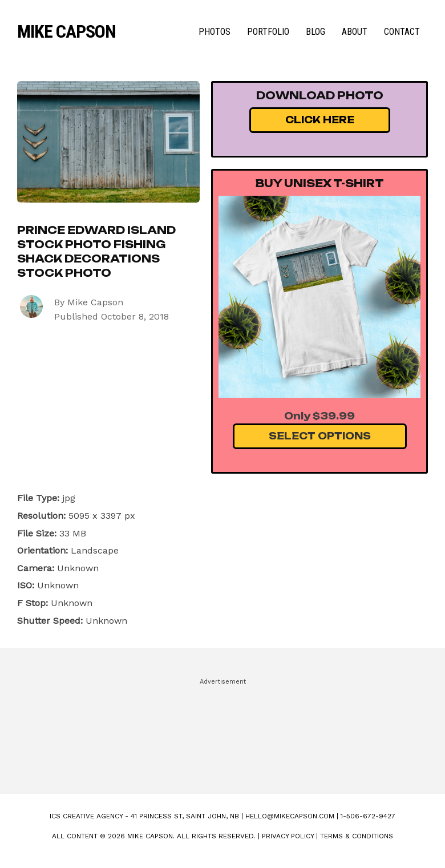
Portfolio (268, 32)
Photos (215, 32)
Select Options (320, 436)
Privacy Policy (288, 836)
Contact (402, 32)
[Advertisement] (222, 731)
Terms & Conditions (357, 836)
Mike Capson (66, 31)
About (355, 32)
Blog (315, 32)
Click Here (320, 120)
